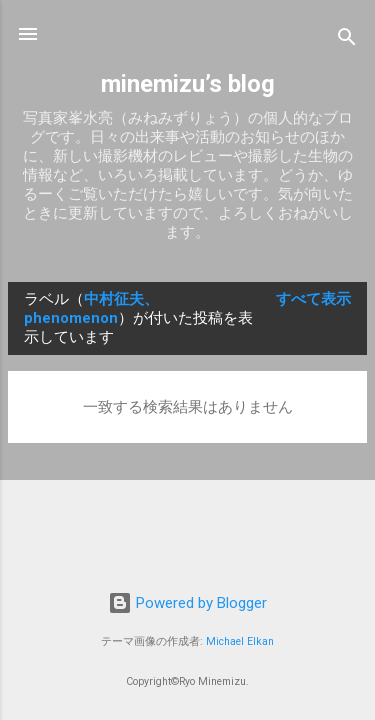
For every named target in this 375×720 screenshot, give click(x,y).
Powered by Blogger (187, 603)
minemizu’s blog (188, 84)
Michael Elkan (240, 641)
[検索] (347, 40)
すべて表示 (313, 299)
